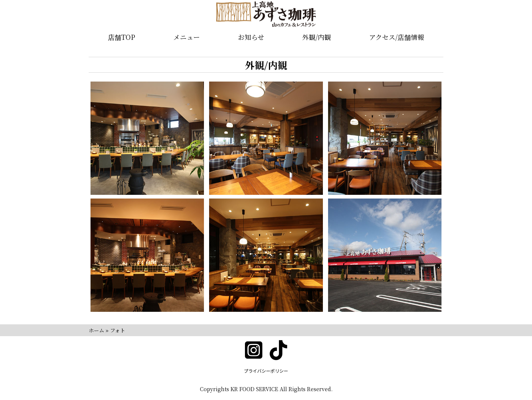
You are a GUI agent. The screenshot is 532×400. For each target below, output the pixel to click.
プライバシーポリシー (266, 371)
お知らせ (251, 37)
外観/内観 (317, 37)
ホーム (96, 330)
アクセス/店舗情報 (397, 37)
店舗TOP (122, 37)
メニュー (187, 37)
